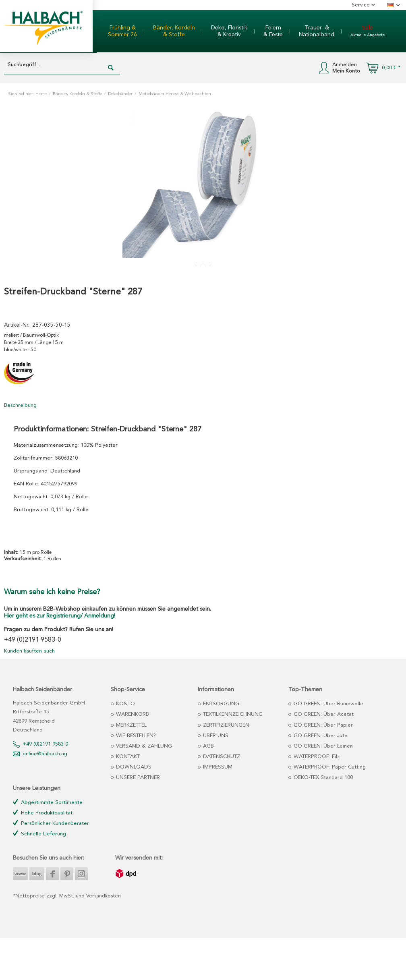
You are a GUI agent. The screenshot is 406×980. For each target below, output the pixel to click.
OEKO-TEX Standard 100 (322, 778)
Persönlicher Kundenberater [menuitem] (51, 823)
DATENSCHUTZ (221, 757)
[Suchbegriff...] (62, 65)
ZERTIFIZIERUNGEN (225, 725)
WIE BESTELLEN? (135, 736)
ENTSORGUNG (220, 704)
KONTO (125, 704)
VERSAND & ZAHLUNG (143, 746)
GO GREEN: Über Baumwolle (328, 704)
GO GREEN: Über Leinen (322, 746)
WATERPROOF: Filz (316, 757)
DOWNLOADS (133, 767)
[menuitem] (122, 31)
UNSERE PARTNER (137, 778)
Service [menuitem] (361, 5)
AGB (208, 746)
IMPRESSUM (217, 767)
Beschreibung (20, 405)
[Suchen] (111, 68)
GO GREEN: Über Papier (322, 725)
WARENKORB (132, 714)
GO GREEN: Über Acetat (323, 714)
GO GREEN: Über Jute (320, 736)
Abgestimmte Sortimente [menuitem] (48, 802)
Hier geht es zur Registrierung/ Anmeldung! (60, 616)
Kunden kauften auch (29, 651)
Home (41, 94)
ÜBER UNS (215, 736)
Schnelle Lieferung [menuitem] (39, 834)
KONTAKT (127, 757)
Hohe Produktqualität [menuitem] (43, 813)
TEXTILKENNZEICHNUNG (232, 714)
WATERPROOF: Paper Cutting (329, 767)
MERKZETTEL (130, 725)
